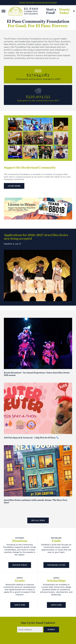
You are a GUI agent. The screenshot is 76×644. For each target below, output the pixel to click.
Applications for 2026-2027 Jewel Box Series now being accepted (36, 237)
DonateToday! (65, 11)
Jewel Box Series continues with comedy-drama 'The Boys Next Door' (36, 501)
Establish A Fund (56, 565)
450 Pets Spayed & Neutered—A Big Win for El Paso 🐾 (31, 438)
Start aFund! (51, 11)
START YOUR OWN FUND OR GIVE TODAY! (38, 3)
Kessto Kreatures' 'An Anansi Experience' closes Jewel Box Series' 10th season (37, 374)
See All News (38, 520)
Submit (51, 629)
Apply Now (20, 605)
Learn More (14, 186)
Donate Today (20, 565)
